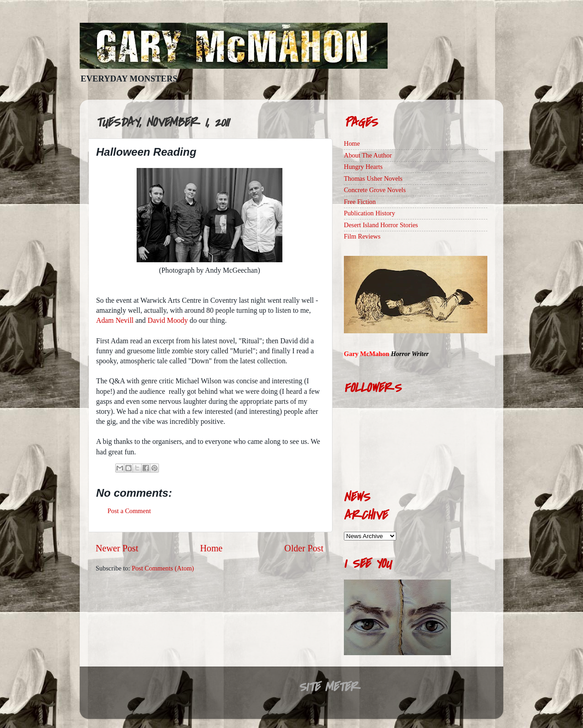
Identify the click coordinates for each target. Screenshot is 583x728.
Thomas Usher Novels (373, 178)
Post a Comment (129, 511)
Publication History (369, 213)
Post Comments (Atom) (163, 568)
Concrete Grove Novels (375, 190)
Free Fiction (360, 202)
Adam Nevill (115, 320)
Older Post (304, 548)
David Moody (168, 320)
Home (211, 548)
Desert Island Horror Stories (381, 225)
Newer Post (117, 548)
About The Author (368, 155)
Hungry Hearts (363, 167)
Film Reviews (362, 236)
